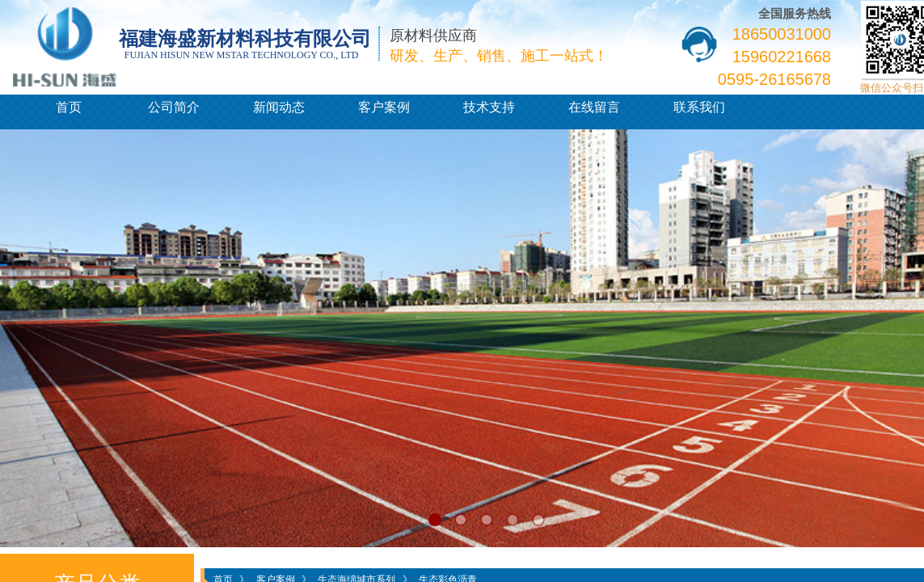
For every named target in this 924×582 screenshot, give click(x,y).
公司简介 (174, 107)
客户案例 (384, 107)
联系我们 (699, 107)
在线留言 (594, 107)
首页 (69, 107)
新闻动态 (279, 107)
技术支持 (489, 107)
